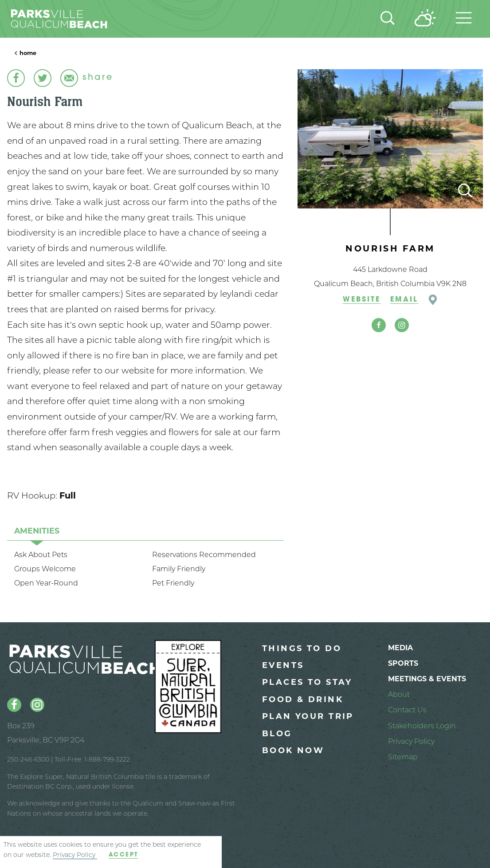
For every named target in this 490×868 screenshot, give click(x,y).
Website (362, 300)
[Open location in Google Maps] (433, 300)
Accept (123, 855)
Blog (277, 734)
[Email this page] (69, 78)
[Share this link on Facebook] (16, 78)
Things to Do (302, 648)
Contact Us (407, 710)
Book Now (293, 750)
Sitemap (403, 757)
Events (283, 665)
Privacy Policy (75, 855)
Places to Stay (307, 682)
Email (404, 300)
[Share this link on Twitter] (43, 78)
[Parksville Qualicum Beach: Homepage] (73, 19)
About (399, 694)
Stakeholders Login (422, 726)
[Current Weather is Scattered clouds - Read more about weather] (425, 19)
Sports (403, 663)
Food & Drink (303, 699)
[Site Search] (388, 19)
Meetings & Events (427, 679)
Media (400, 648)
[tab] (37, 531)
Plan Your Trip (308, 716)
